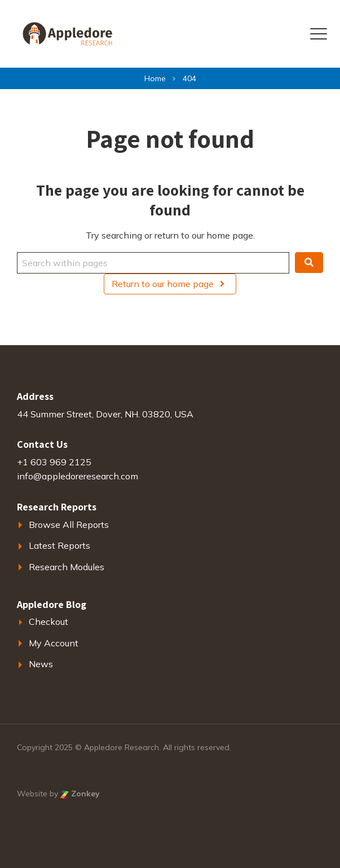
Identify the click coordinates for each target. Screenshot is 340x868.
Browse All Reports (69, 525)
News (41, 664)
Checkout (48, 622)
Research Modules (67, 567)
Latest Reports (59, 545)
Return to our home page (170, 284)
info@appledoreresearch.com (78, 476)
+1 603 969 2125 (54, 462)
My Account (54, 643)
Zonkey (80, 794)
